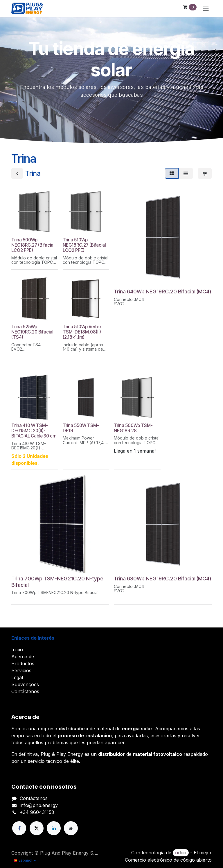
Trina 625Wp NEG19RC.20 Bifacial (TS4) (32, 332)
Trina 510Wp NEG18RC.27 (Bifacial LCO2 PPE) (84, 245)
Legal (17, 677)
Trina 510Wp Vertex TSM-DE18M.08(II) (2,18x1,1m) (82, 332)
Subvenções (25, 684)
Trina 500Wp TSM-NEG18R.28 (133, 428)
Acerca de (23, 657)
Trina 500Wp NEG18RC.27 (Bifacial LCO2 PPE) (33, 245)
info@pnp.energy (39, 805)
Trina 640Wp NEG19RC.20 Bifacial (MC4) (162, 291)
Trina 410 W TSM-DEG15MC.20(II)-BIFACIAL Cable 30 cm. (34, 431)
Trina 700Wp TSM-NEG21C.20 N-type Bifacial (57, 582)
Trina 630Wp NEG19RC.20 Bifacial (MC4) (162, 578)
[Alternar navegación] (206, 8)
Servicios (21, 670)
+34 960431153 (37, 812)
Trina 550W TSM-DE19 (81, 428)
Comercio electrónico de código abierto (168, 860)
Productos (23, 663)
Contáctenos (25, 691)
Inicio (17, 650)
